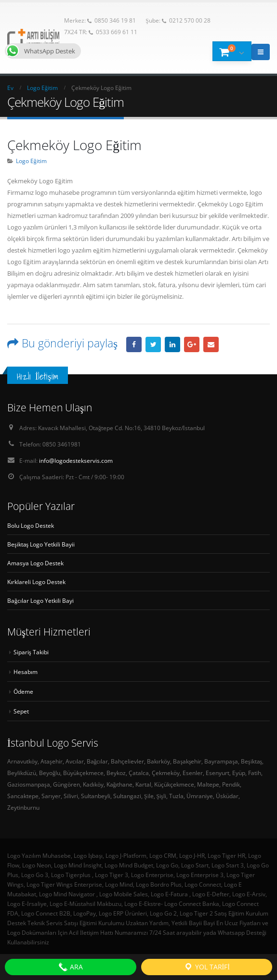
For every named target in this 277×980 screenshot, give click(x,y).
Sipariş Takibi (31, 652)
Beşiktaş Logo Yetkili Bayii (41, 544)
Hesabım (26, 672)
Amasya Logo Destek (35, 563)
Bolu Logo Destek (31, 525)
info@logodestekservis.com (76, 460)
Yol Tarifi (207, 967)
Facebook (134, 344)
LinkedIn (172, 344)
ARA (71, 967)
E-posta (211, 344)
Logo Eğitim (31, 161)
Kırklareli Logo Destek (36, 582)
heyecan (153, 344)
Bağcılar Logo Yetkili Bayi (40, 600)
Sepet (21, 711)
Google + (192, 344)
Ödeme (23, 691)
